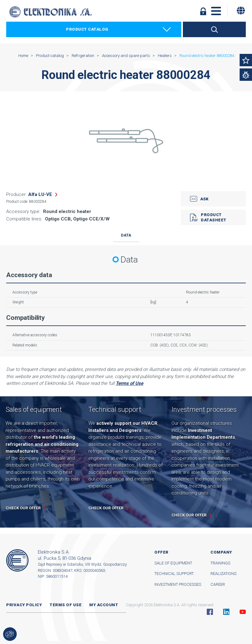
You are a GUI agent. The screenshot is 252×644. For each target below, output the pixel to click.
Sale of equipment (173, 563)
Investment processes (178, 584)
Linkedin (226, 612)
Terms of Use (129, 383)
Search (214, 29)
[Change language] (241, 11)
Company (221, 552)
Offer (161, 552)
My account (104, 605)
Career (218, 584)
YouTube (243, 612)
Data (126, 235)
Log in (203, 11)
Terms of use (66, 605)
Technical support (174, 574)
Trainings (220, 563)
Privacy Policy (24, 605)
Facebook (210, 612)
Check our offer (23, 508)
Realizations (223, 574)
